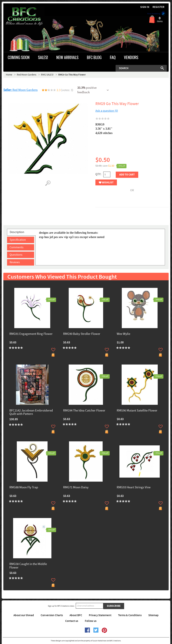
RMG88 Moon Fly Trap (24, 488)
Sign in (145, 7)
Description (17, 232)
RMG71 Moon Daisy (76, 488)
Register (158, 7)
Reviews (15, 262)
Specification (18, 240)
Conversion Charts (52, 615)
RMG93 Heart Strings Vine (134, 488)
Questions (16, 255)
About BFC (76, 615)
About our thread (24, 615)
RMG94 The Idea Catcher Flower (84, 411)
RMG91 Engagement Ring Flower (31, 334)
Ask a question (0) (107, 111)
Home (9, 75)
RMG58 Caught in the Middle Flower (28, 566)
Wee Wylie (123, 334)
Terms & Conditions (130, 615)
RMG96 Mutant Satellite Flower (137, 411)
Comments (17, 247)
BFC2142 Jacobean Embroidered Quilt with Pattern (31, 413)
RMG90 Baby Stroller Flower (82, 334)
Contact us (72, 621)
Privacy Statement (100, 615)
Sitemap (153, 615)
